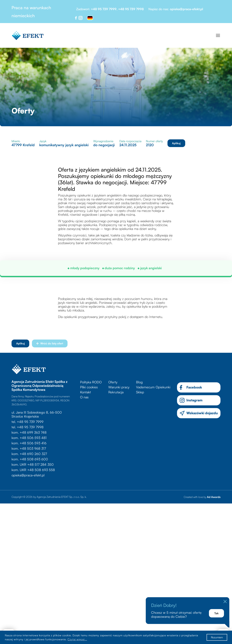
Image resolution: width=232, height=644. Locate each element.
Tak (216, 613)
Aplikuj (176, 143)
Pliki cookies (89, 387)
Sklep (140, 392)
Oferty (113, 382)
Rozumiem (217, 637)
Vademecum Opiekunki (153, 387)
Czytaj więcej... (77, 639)
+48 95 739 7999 (104, 9)
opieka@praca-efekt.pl (186, 9)
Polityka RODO (91, 382)
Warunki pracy (119, 387)
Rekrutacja (116, 392)
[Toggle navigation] (218, 35)
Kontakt (85, 392)
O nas (84, 397)
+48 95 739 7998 (131, 9)
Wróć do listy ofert (50, 343)
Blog (139, 382)
